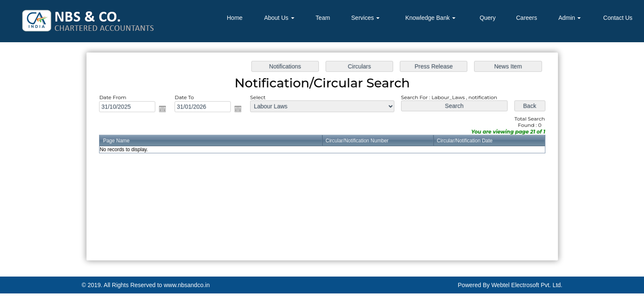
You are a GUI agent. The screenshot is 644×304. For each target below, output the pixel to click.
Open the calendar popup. (165, 110)
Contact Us (618, 18)
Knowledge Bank (430, 18)
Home (235, 18)
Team (323, 18)
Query (488, 18)
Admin (570, 18)
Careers (527, 18)
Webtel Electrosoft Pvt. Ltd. (527, 285)
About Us (279, 18)
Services (366, 18)
